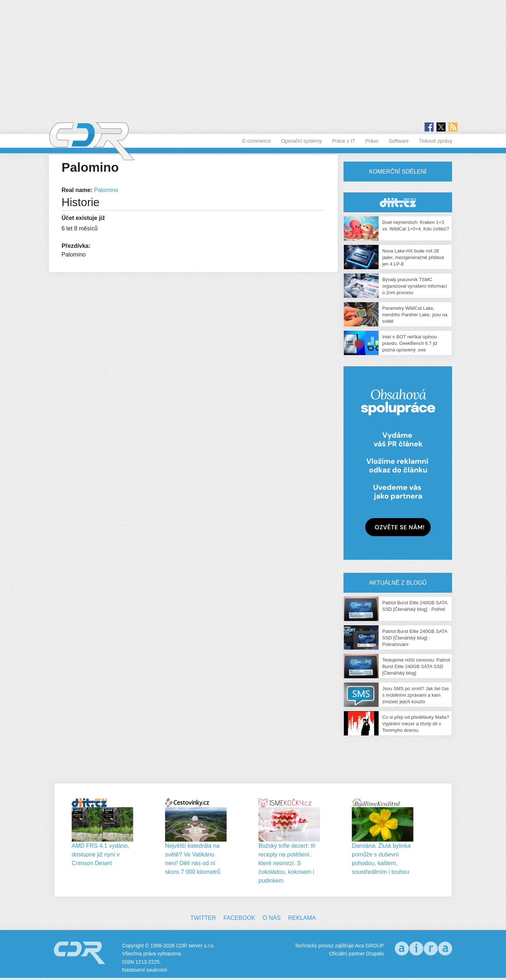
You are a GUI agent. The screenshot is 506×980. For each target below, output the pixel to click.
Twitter (203, 918)
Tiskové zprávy (436, 141)
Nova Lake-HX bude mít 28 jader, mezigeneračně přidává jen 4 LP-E (413, 257)
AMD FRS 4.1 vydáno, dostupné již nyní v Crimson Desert (100, 854)
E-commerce (256, 141)
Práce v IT (344, 141)
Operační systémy (302, 141)
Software (399, 141)
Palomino (106, 190)
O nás (272, 918)
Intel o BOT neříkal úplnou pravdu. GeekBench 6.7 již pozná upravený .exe (410, 343)
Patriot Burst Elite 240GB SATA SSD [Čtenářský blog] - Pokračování (415, 638)
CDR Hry (398, 202)
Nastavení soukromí (145, 970)
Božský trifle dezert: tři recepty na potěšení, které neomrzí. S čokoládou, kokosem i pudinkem (287, 863)
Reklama (302, 918)
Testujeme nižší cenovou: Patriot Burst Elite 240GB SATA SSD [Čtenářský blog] (416, 666)
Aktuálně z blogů (398, 583)
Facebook (239, 918)
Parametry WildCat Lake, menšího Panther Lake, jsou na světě (415, 315)
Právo (372, 141)
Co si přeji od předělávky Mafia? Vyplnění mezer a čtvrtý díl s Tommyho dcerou (416, 724)
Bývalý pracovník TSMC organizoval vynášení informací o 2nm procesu (415, 286)
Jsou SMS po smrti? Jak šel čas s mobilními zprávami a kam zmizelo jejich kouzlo (416, 695)
